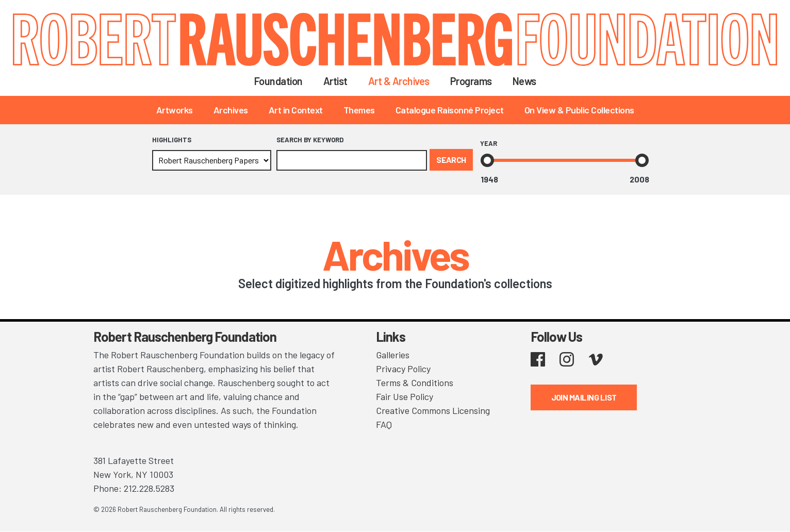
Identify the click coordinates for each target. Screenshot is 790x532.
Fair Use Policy (405, 396)
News (524, 81)
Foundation (278, 81)
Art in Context (296, 110)
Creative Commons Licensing (433, 410)
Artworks (175, 110)
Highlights (172, 140)
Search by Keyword (310, 140)
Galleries (393, 355)
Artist (335, 81)
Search (560, 81)
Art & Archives (399, 81)
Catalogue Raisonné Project (450, 110)
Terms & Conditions (415, 383)
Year (489, 143)
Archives (231, 110)
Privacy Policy (403, 369)
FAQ (384, 424)
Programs (471, 81)
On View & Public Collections (579, 110)
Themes (359, 110)
